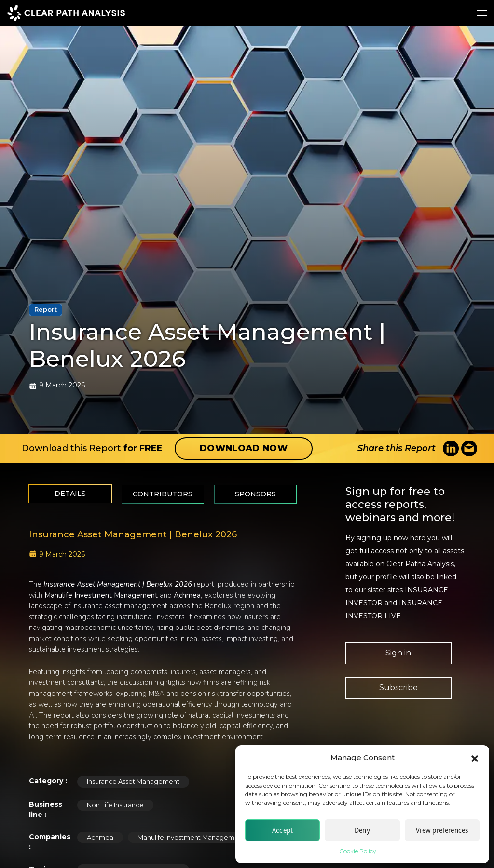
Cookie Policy (358, 851)
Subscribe (398, 688)
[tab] (70, 494)
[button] (475, 758)
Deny (362, 830)
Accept (283, 830)
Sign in (398, 653)
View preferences (442, 830)
